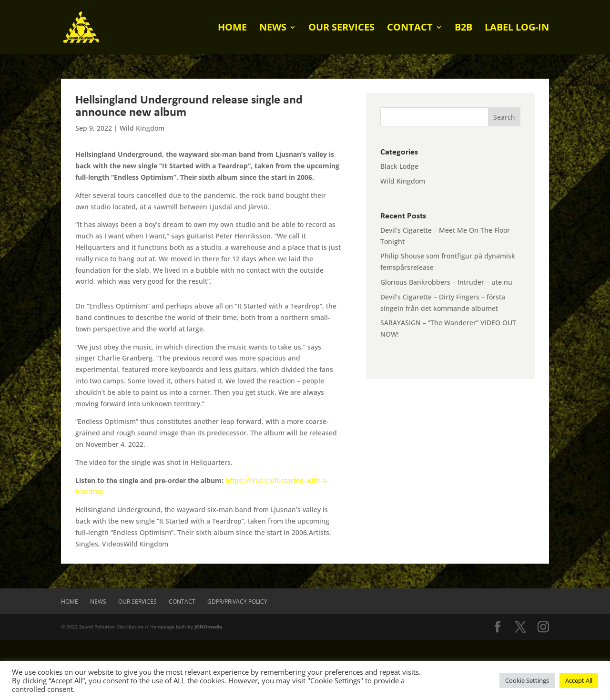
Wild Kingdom (142, 128)
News (273, 29)
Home (232, 29)
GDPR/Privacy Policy (237, 602)
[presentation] (72, 659)
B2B (463, 29)
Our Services (341, 29)
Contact (410, 29)
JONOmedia (208, 627)
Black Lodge (399, 166)
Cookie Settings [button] (527, 680)
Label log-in (517, 29)
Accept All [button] (579, 680)
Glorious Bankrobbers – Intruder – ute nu (446, 282)
